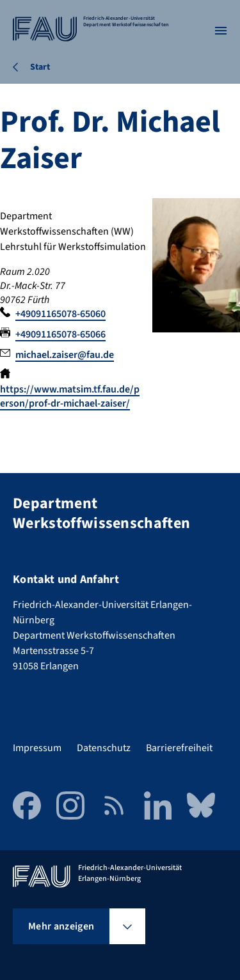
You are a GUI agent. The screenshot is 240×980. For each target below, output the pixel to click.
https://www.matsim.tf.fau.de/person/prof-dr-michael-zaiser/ (70, 396)
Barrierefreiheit (179, 748)
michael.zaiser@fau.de (65, 355)
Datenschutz (104, 748)
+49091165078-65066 (60, 334)
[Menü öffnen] (221, 31)
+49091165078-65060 (60, 314)
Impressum (37, 748)
